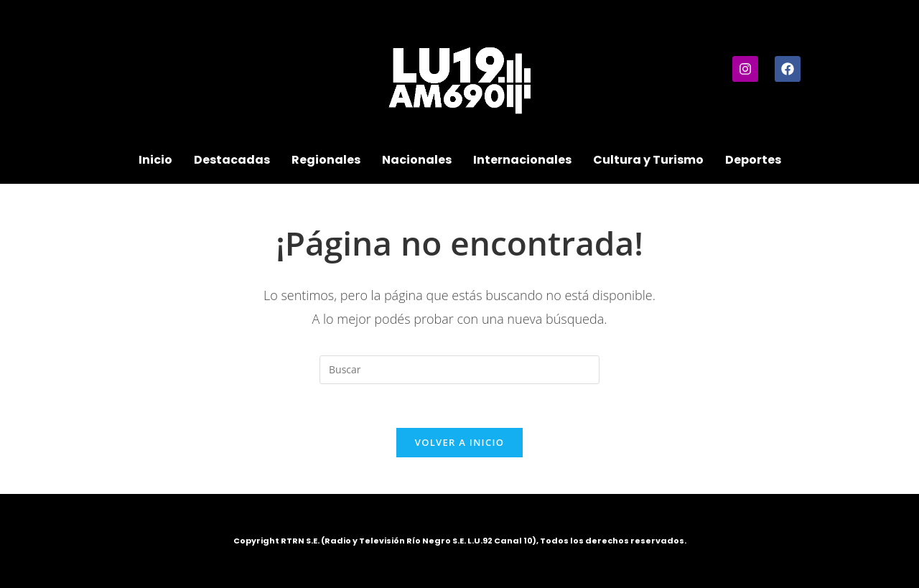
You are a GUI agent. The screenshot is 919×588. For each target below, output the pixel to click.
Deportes (753, 160)
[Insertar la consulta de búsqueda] (459, 370)
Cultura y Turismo (648, 160)
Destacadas (232, 160)
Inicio (155, 160)
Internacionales (522, 160)
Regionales (326, 160)
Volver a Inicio (459, 442)
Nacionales (417, 160)
